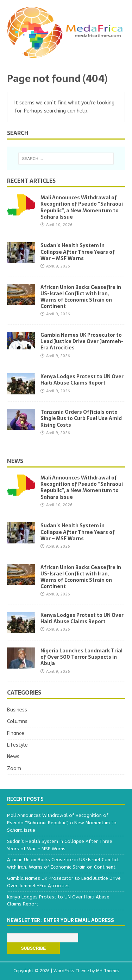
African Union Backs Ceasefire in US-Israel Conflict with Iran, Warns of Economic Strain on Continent (81, 297)
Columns (17, 721)
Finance (16, 733)
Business (17, 710)
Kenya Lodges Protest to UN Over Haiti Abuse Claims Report (82, 380)
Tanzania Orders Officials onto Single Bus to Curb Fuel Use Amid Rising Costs (81, 418)
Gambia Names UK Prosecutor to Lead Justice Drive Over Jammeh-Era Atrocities (82, 341)
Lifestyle (17, 745)
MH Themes (108, 971)
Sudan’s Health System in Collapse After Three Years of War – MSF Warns (78, 252)
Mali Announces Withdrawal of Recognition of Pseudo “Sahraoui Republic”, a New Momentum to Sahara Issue (82, 207)
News (15, 461)
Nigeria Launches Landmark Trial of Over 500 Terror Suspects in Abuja (81, 657)
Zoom (14, 769)
